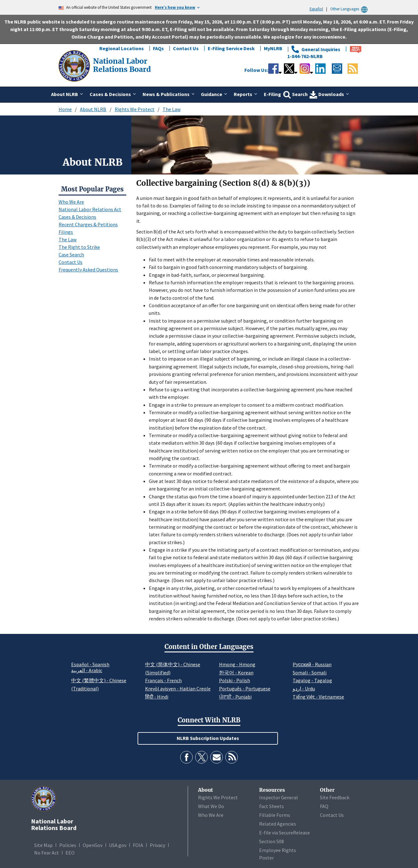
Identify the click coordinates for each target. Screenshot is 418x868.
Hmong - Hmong (237, 664)
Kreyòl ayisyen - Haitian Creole (178, 689)
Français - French (163, 680)
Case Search (71, 255)
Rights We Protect (135, 109)
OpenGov (93, 845)
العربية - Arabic (87, 671)
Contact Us (186, 48)
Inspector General (279, 797)
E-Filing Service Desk (231, 48)
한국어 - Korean (236, 672)
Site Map (43, 845)
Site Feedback (335, 797)
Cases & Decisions (77, 217)
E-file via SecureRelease (285, 833)
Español (316, 9)
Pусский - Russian (312, 664)
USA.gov (118, 845)
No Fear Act (47, 853)
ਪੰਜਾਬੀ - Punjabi (235, 697)
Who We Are (71, 202)
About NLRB (93, 109)
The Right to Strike (79, 247)
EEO (70, 853)
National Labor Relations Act (90, 209)
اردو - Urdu (304, 689)
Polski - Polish (235, 680)
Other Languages (350, 9)
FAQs (158, 48)
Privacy (157, 845)
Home (65, 109)
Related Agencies (278, 824)
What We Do (211, 806)
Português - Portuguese (245, 689)
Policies (68, 845)
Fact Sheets (272, 806)
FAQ (324, 806)
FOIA (138, 845)
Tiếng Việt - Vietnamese (318, 697)
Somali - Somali (310, 672)
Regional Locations (122, 48)
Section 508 (272, 841)
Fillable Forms (275, 815)
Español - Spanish (90, 664)
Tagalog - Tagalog (312, 680)
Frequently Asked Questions (88, 270)
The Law (172, 109)
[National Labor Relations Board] (75, 65)
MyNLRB (273, 48)
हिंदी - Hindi (157, 697)
